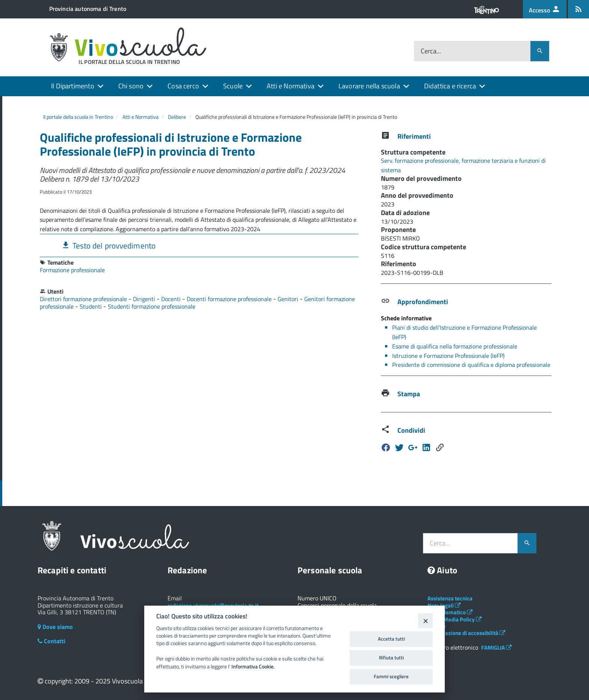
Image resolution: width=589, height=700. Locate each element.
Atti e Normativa (291, 86)
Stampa (409, 394)
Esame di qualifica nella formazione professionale (455, 346)
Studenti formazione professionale (152, 306)
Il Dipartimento (73, 86)
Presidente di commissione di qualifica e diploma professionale (471, 365)
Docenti (172, 299)
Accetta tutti (391, 639)
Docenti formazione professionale (230, 299)
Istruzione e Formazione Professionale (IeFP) (448, 356)
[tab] (199, 245)
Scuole (233, 86)
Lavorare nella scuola (369, 86)
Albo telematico (450, 612)
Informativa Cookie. (253, 667)
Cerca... (431, 51)
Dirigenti (145, 299)
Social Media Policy (455, 619)
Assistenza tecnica (450, 598)
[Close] (425, 620)
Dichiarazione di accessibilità (466, 633)
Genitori (289, 299)
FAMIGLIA (496, 648)
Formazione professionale (72, 270)
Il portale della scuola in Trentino (78, 117)
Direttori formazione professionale (84, 299)
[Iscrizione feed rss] (578, 9)
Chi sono (131, 86)
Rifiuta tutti (391, 658)
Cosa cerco (183, 86)
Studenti (91, 306)
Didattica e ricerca (450, 86)
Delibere (177, 117)
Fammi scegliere (391, 676)
